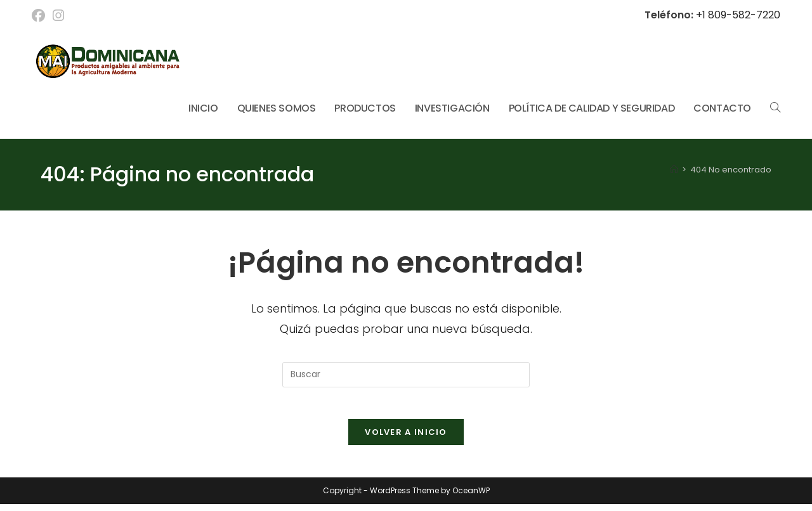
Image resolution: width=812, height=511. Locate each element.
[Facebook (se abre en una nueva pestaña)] (40, 16)
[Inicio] (674, 170)
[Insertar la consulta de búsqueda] (406, 375)
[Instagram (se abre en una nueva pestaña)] (58, 16)
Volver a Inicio (406, 439)
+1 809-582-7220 (737, 15)
